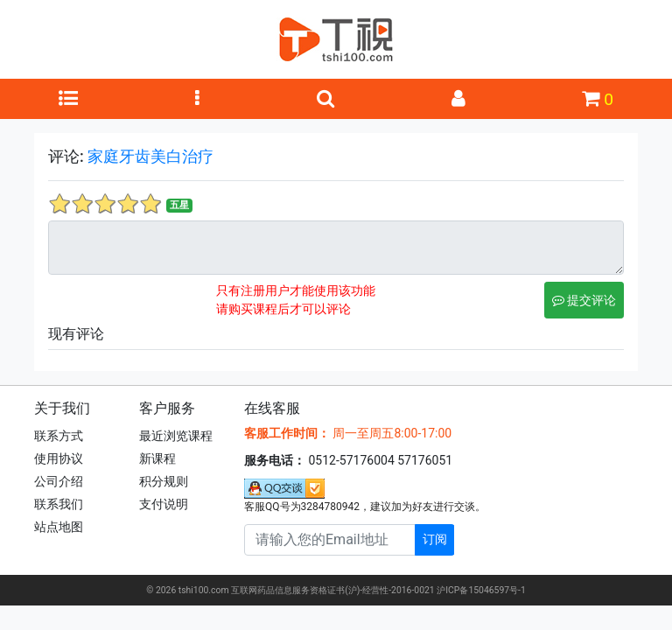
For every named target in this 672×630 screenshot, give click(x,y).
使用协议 (59, 458)
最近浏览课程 (176, 436)
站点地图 (59, 527)
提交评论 (584, 300)
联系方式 (59, 436)
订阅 (435, 539)
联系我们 (59, 504)
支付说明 (164, 504)
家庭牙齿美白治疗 (150, 156)
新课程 (157, 458)
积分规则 (164, 481)
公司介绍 (59, 481)
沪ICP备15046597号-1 (481, 590)
